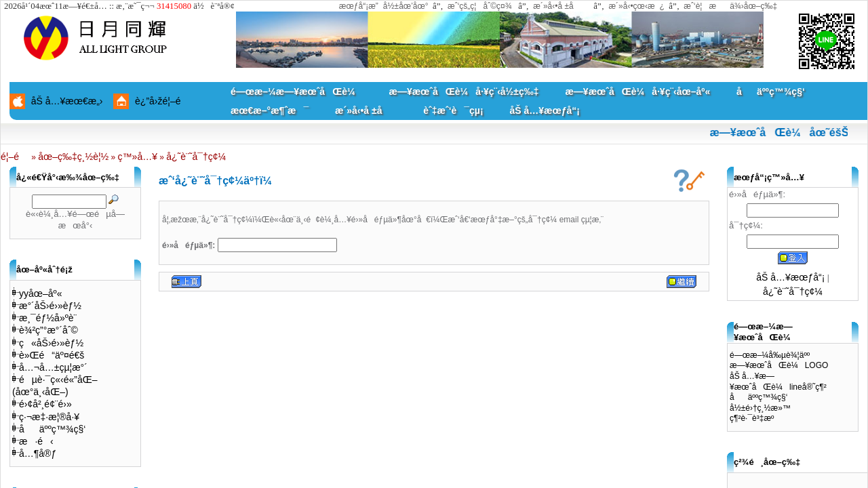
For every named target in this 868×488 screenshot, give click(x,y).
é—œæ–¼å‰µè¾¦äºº (770, 355)
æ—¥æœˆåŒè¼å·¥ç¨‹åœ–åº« (637, 91)
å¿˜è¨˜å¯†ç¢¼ (196, 157)
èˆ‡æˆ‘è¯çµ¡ (453, 110)
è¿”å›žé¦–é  (163, 101)
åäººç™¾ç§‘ (771, 91)
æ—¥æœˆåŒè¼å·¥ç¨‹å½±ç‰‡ (463, 91)
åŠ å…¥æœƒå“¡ (544, 110)
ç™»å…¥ (138, 157)
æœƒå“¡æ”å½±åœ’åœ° (384, 6)
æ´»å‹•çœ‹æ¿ (636, 6)
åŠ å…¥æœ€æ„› (67, 101)
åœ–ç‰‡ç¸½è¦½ (73, 157)
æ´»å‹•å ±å (560, 6)
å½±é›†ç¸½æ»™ (760, 408)
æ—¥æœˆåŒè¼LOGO (779, 365)
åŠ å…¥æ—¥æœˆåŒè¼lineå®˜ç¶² (778, 382)
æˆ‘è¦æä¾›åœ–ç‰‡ (730, 6)
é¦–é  (15, 157)
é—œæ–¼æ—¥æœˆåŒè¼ (297, 91)
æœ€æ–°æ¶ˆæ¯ (270, 110)
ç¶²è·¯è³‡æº (755, 418)
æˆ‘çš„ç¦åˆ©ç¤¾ (480, 6)
